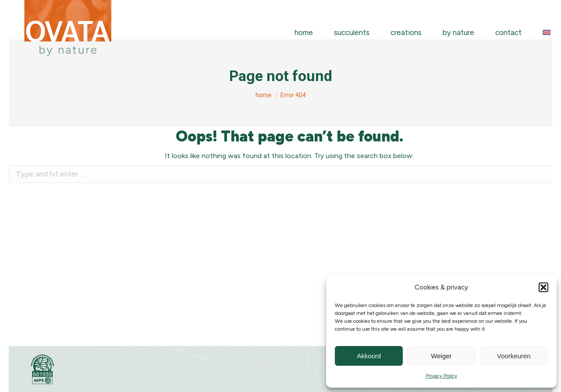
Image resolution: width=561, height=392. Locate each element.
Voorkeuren (514, 356)
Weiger (441, 356)
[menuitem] (547, 33)
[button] (543, 287)
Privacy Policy (441, 376)
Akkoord (369, 356)
